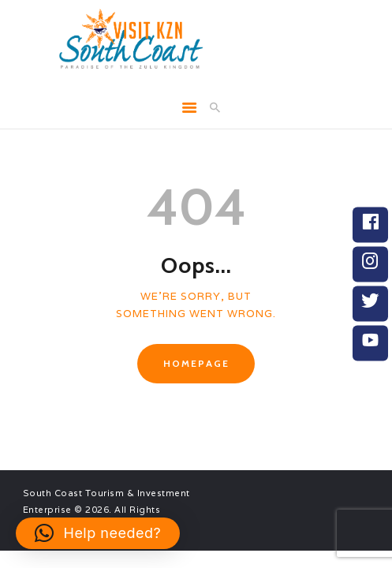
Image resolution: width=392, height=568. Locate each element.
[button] (98, 533)
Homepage (196, 363)
